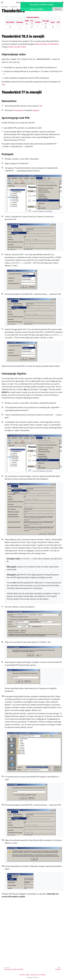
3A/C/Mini (10, 22)
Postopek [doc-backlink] (8, 154)
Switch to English (36, 9)
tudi (40, 106)
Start (53, 22)
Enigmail (36, 110)
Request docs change (38, 975)
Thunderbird (18, 110)
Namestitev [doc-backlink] (9, 101)
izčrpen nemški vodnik (17, 47)
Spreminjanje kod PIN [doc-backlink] (16, 118)
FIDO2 (38, 22)
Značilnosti (14, 7)
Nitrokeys (5, 7)
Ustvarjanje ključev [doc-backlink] (14, 374)
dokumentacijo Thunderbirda (47, 44)
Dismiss (58, 9)
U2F (58, 22)
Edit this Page (24, 975)
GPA (3, 84)
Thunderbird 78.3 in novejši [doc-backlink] (23, 37)
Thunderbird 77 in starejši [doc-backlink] (22, 93)
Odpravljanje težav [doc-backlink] (14, 54)
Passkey (20, 22)
